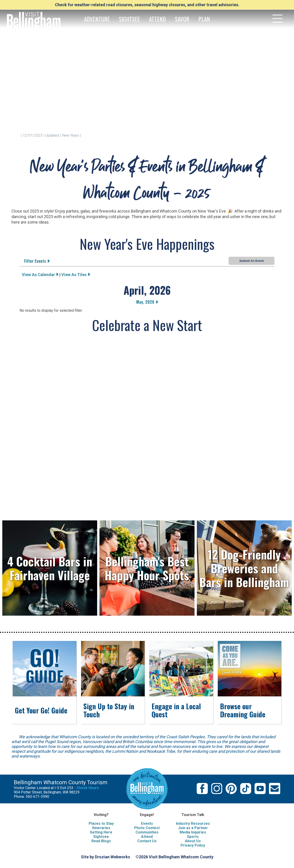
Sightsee (101, 837)
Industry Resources (193, 823)
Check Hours (88, 788)
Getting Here (101, 832)
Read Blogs (101, 841)
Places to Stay (101, 823)
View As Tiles (76, 275)
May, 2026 (147, 302)
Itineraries (101, 828)
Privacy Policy (193, 845)
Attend (147, 837)
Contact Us (147, 841)
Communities (147, 832)
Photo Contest (147, 828)
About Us (193, 841)
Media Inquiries (193, 832)
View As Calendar (40, 275)
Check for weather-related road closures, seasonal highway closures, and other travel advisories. (147, 5)
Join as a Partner (193, 828)
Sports (193, 837)
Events (147, 823)
